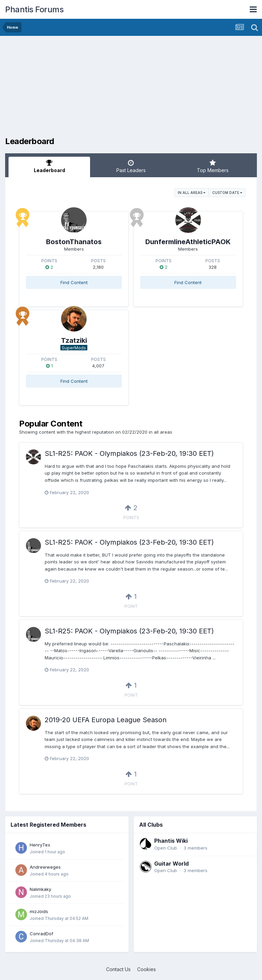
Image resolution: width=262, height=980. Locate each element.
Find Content (74, 282)
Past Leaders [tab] (131, 166)
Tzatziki (74, 340)
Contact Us (118, 969)
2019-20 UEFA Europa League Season (106, 720)
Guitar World (171, 864)
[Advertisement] (85, 89)
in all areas (192, 193)
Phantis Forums (34, 9)
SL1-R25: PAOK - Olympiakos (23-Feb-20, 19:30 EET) (129, 453)
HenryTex (40, 845)
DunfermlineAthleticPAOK (188, 242)
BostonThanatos (74, 242)
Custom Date (227, 193)
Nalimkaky (40, 889)
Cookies (147, 969)
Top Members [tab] (213, 166)
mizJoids (39, 911)
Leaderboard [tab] (49, 166)
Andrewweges (45, 867)
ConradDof (41, 934)
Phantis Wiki (171, 841)
